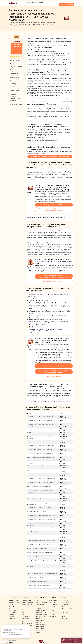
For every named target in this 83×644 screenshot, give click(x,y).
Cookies (64, 615)
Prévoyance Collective (14, 603)
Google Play (65, 619)
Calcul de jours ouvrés (27, 622)
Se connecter (69, 2)
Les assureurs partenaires (41, 614)
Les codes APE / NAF (40, 610)
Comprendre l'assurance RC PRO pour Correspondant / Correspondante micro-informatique (54, 210)
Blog (37, 601)
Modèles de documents (41, 603)
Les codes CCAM (40, 621)
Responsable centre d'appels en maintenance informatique (41, 540)
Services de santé (40, 629)
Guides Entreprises (40, 605)
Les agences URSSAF (41, 625)
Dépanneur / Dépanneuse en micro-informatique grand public (42, 466)
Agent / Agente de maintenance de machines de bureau (41, 458)
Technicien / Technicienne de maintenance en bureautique (41, 441)
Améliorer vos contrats (28, 603)
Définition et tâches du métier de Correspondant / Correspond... (16, 62)
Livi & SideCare (52, 609)
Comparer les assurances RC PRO (54, 205)
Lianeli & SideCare (53, 611)
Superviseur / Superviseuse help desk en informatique (40, 449)
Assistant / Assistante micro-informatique (37, 548)
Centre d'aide (65, 601)
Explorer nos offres (27, 601)
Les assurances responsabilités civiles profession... (15, 85)
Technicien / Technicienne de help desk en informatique (41, 429)
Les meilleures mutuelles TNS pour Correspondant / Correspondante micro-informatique (54, 372)
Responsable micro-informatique (35, 577)
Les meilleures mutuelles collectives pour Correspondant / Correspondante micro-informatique (54, 366)
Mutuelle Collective (13, 601)
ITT (23, 614)
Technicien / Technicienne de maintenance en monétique (41, 528)
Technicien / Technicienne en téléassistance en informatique (42, 515)
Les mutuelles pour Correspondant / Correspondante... (14, 95)
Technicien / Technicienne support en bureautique (39, 586)
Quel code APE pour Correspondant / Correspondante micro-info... (17, 79)
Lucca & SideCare (53, 605)
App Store (65, 617)
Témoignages (65, 607)
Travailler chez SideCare (68, 609)
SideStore (11, 614)
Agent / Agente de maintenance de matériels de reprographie (42, 561)
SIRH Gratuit (25, 612)
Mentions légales (66, 611)
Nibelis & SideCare (53, 607)
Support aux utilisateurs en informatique (37, 511)
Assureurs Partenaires (54, 613)
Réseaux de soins (40, 627)
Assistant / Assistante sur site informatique (37, 557)
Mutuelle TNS (12, 607)
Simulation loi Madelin (27, 624)
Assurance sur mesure (27, 605)
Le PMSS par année (40, 616)
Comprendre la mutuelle (54, 377)
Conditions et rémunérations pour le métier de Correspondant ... (16, 73)
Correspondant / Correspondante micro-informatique (40, 536)
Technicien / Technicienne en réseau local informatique (41, 445)
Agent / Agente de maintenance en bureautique (39, 470)
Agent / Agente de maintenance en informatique (39, 486)
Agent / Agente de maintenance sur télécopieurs (39, 532)
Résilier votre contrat (27, 607)
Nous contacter (66, 603)
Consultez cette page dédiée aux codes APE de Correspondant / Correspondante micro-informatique (50, 157)
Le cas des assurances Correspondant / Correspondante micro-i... (16, 100)
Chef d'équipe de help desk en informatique (38, 433)
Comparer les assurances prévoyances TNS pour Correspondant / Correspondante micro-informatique (54, 276)
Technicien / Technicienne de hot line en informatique (40, 495)
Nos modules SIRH (27, 616)
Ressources (48, 2)
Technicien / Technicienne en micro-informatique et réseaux (42, 520)
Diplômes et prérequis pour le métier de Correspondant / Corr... (17, 68)
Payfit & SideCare (53, 603)
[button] (8, 642)
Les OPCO (38, 623)
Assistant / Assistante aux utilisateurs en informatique (40, 553)
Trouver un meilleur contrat (67, 5)
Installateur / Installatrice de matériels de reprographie (40, 453)
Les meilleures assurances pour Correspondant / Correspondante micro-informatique (17, 49)
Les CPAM (38, 618)
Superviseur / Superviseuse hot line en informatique (40, 499)
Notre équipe (65, 605)
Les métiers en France (41, 612)
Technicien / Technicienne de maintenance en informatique (42, 416)
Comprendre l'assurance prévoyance (54, 281)
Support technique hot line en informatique (38, 581)
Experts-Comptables (54, 601)
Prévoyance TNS (13, 609)
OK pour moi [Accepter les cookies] (13, 637)
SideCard (11, 605)
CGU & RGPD (65, 613)
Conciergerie (12, 616)
